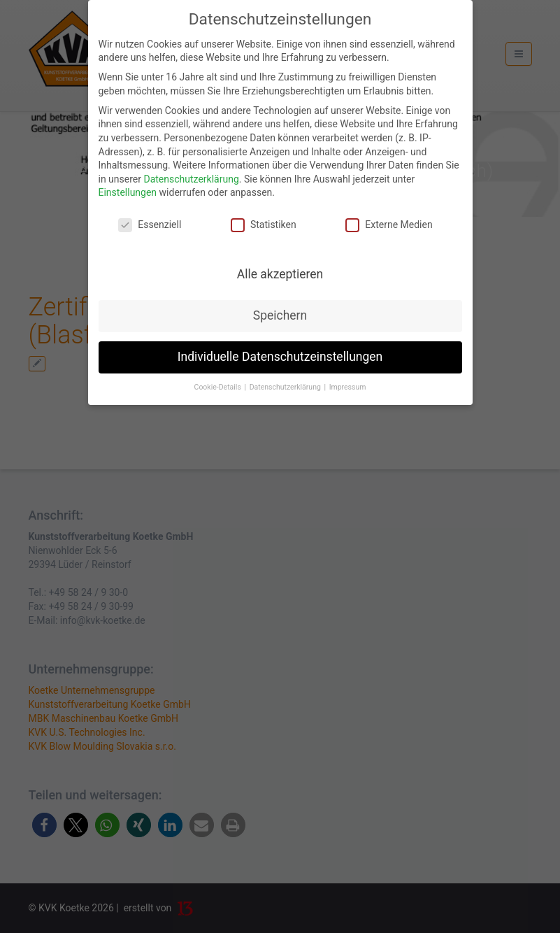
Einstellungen (128, 192)
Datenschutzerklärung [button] (286, 387)
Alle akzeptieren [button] (280, 274)
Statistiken (264, 225)
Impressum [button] (348, 387)
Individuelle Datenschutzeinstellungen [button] (280, 357)
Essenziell (150, 225)
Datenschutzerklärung (191, 179)
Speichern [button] (280, 315)
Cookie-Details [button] (219, 387)
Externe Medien (389, 225)
